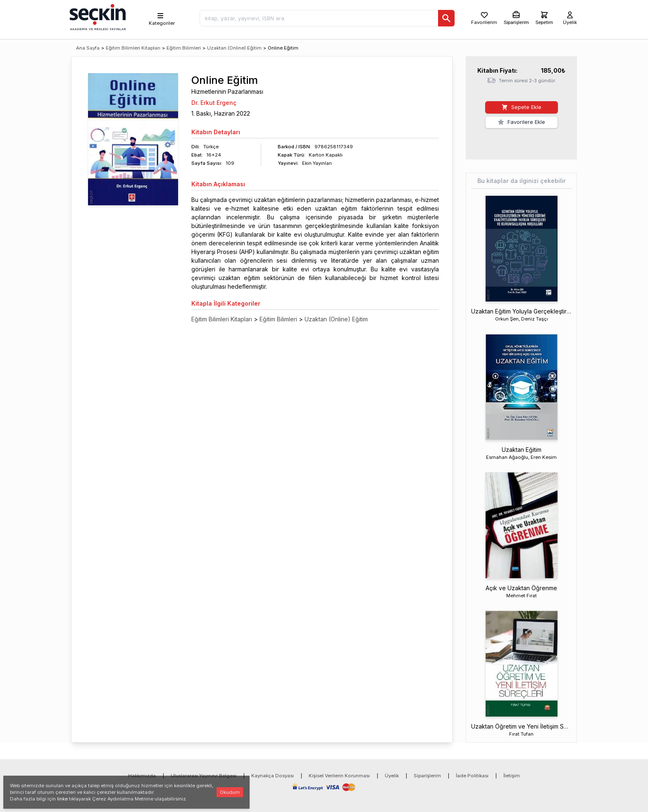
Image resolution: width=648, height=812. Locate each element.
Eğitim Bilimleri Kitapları (133, 48)
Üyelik (392, 776)
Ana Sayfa (88, 48)
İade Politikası (472, 776)
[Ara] (446, 18)
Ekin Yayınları (317, 163)
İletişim (512, 776)
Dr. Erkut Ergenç (214, 103)
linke (62, 799)
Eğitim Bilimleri (184, 48)
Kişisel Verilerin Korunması (339, 776)
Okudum (230, 792)
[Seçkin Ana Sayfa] (97, 17)
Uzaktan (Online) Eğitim (234, 48)
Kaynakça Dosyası (273, 776)
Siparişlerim (427, 776)
